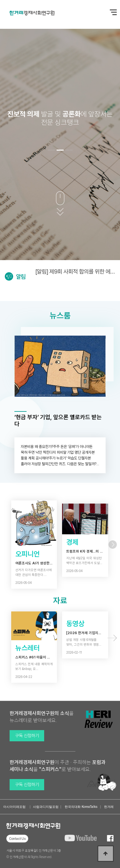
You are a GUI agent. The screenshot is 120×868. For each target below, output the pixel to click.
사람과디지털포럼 (46, 807)
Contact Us (17, 839)
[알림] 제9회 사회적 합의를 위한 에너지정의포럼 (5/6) (75, 271)
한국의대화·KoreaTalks (81, 807)
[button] (51, 150)
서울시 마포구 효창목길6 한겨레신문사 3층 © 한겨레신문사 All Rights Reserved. (34, 854)
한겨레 (109, 807)
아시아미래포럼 (14, 807)
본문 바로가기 (0, 0)
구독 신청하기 (27, 736)
